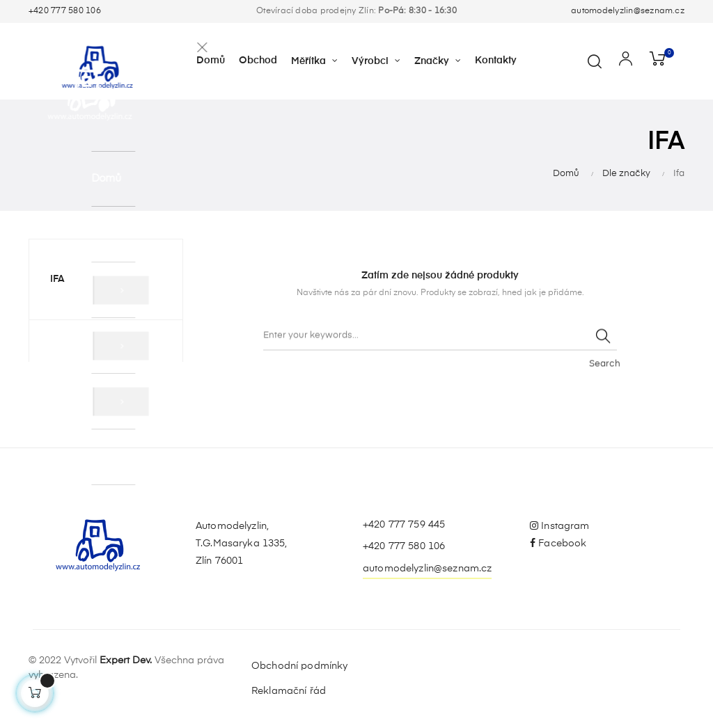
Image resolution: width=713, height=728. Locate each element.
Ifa (57, 279)
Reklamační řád (289, 691)
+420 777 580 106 (65, 11)
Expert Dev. (126, 660)
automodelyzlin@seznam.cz (628, 11)
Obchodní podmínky (299, 666)
